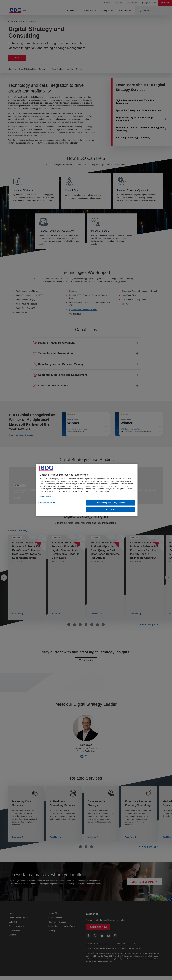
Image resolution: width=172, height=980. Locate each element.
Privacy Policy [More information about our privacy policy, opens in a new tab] (45, 496)
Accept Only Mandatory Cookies (111, 503)
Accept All (111, 509)
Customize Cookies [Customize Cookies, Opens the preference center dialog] (47, 502)
